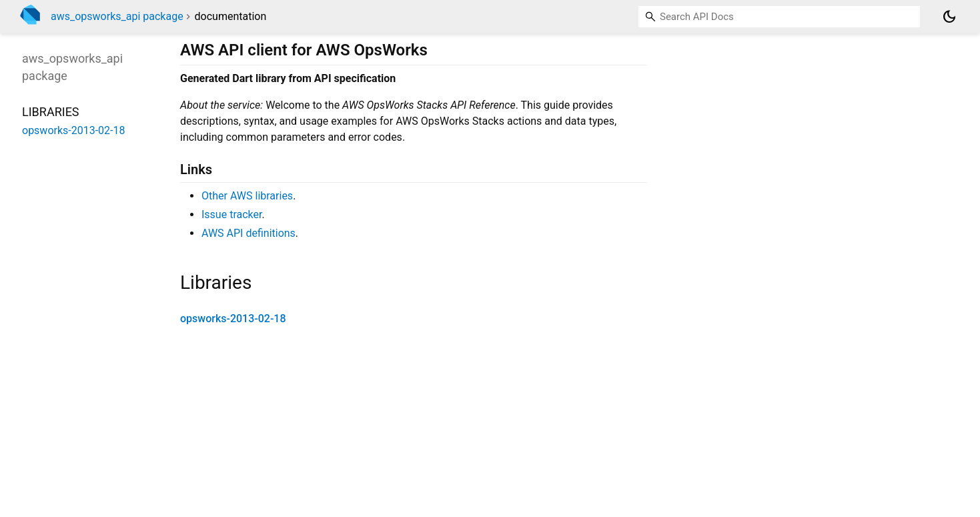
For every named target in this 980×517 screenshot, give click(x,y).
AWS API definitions (249, 233)
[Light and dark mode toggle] (949, 17)
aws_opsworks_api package (117, 16)
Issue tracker (231, 214)
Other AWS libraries (247, 196)
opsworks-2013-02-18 (233, 319)
